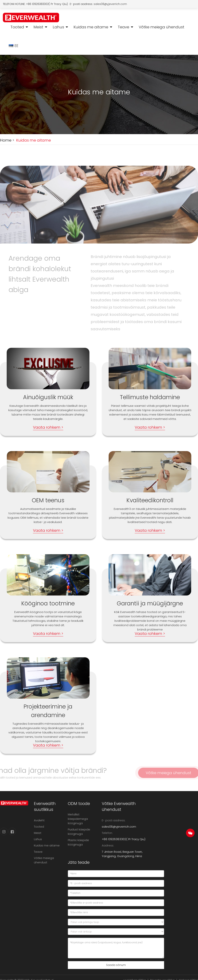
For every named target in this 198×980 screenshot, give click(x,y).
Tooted (17, 27)
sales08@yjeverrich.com (110, 4)
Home (6, 140)
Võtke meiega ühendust (162, 27)
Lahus (58, 27)
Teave (123, 27)
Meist (38, 27)
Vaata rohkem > (48, 427)
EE (14, 46)
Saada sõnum (116, 965)
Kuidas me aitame (91, 27)
